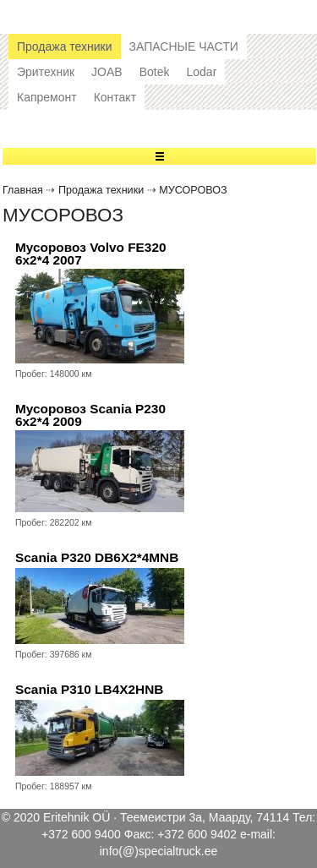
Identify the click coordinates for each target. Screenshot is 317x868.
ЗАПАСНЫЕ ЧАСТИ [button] (184, 46)
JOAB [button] (107, 72)
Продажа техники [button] (65, 46)
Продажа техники (101, 190)
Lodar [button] (201, 72)
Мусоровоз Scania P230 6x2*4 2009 (90, 415)
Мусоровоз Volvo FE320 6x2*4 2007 (91, 254)
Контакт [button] (115, 97)
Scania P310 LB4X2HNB (89, 689)
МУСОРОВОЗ (193, 190)
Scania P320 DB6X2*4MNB (97, 557)
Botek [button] (155, 72)
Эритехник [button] (46, 72)
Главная (23, 190)
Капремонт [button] (47, 97)
